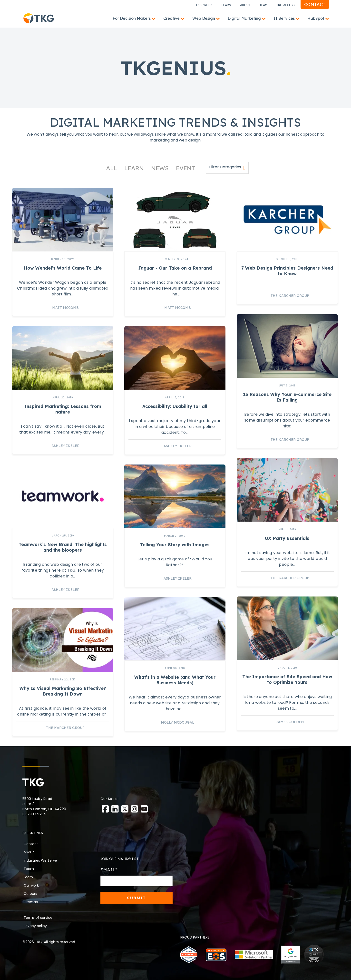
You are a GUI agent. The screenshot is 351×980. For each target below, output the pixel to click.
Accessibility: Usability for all (175, 406)
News (160, 168)
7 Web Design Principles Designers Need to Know (287, 271)
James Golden (290, 722)
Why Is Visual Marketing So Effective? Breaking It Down (63, 691)
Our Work (204, 5)
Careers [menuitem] (30, 894)
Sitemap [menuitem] (31, 902)
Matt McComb (65, 308)
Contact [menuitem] (31, 844)
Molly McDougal (178, 722)
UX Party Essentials (287, 538)
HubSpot (316, 18)
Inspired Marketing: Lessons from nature (63, 409)
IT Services (284, 18)
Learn (226, 5)
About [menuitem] (29, 852)
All (112, 168)
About (245, 5)
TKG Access (285, 5)
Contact (315, 5)
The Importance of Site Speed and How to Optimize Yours (287, 679)
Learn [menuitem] (28, 877)
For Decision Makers (132, 18)
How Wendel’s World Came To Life (63, 268)
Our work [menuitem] (31, 885)
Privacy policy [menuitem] (35, 926)
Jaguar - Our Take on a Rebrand (175, 268)
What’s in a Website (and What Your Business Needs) (175, 680)
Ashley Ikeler (65, 446)
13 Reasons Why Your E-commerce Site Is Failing (287, 397)
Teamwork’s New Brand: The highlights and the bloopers (63, 547)
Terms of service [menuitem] (38, 918)
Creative (171, 18)
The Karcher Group (290, 296)
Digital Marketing (244, 18)
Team (263, 5)
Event (185, 168)
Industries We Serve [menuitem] (40, 860)
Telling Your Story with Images (175, 545)
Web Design (204, 18)
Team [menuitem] (29, 869)
